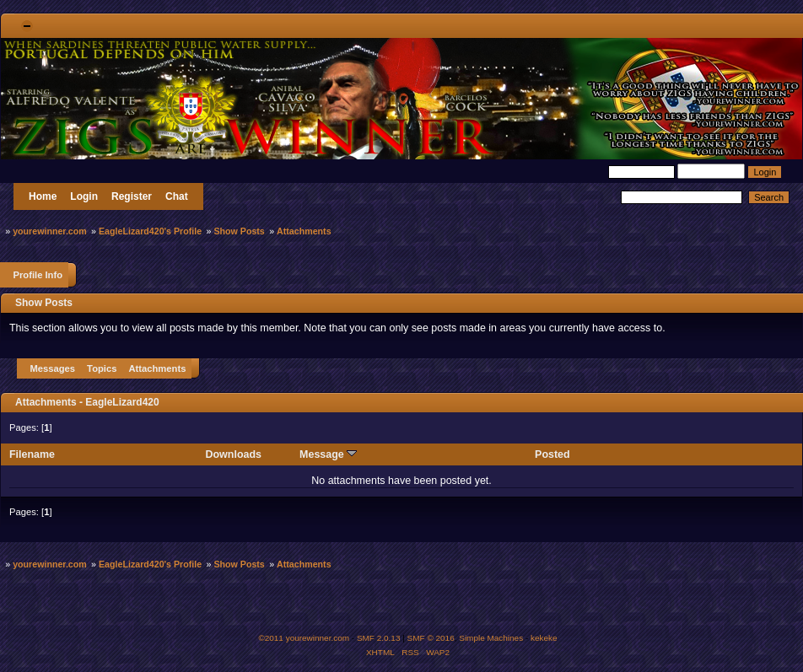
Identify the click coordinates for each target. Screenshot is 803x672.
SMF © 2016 (431, 638)
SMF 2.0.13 (379, 638)
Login (84, 196)
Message (328, 454)
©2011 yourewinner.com (304, 638)
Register (132, 196)
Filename (32, 454)
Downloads (234, 454)
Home (43, 196)
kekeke (544, 638)
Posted (552, 454)
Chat (177, 196)
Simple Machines (491, 638)
